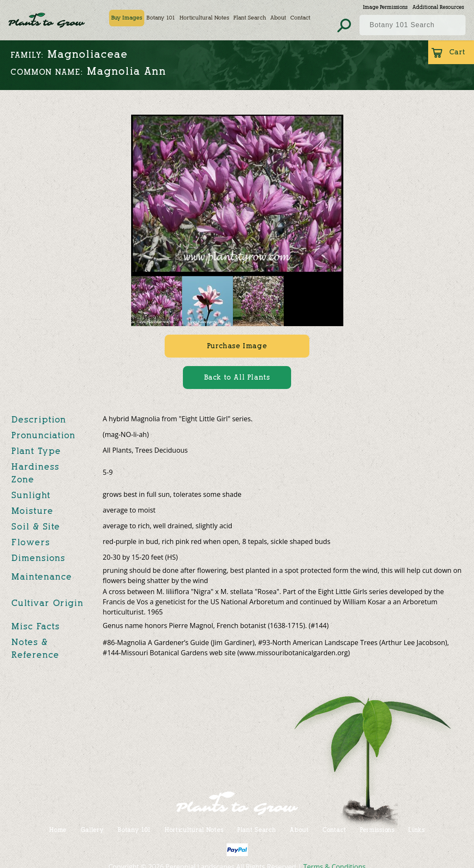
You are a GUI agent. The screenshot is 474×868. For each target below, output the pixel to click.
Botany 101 (161, 18)
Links (417, 830)
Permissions (377, 830)
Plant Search (250, 18)
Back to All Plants (237, 377)
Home (58, 830)
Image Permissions (385, 7)
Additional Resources (438, 7)
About (278, 18)
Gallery (92, 830)
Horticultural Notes (204, 18)
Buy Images (127, 18)
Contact (300, 18)
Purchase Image (237, 346)
